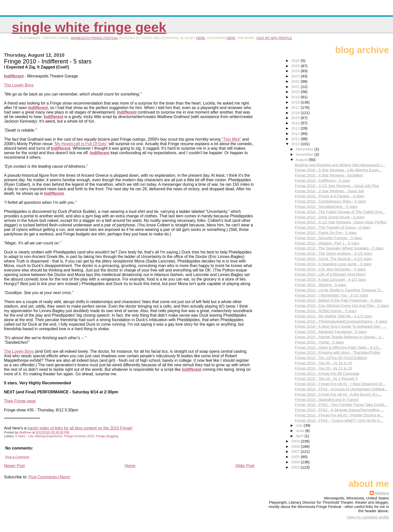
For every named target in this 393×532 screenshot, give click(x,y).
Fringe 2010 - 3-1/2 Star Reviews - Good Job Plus (337, 186)
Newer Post (14, 466)
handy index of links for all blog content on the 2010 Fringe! (80, 428)
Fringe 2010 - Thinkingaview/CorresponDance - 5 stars (341, 321)
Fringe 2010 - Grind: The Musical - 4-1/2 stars (333, 259)
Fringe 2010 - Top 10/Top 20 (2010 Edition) (331, 358)
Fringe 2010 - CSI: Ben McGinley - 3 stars (330, 269)
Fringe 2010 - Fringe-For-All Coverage (327, 373)
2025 (296, 66)
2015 (296, 118)
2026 (296, 61)
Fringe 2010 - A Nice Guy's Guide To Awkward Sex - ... (341, 326)
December (305, 149)
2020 (296, 92)
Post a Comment (17, 457)
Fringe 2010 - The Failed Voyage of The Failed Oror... (340, 212)
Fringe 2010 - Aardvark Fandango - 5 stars (331, 332)
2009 (296, 441)
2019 (296, 97)
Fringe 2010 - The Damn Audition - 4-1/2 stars (333, 253)
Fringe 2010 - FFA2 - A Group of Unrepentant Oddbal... (341, 389)
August (302, 160)
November (305, 154)
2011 (296, 139)
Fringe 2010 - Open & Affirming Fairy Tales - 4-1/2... (338, 347)
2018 (296, 102)
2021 (296, 87)
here (201, 38)
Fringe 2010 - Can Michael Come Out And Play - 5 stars (342, 305)
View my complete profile (368, 517)
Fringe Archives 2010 (79, 436)
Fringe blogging (107, 436)
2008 (296, 446)
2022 (296, 81)
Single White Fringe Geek (89, 27)
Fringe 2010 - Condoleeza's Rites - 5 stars (330, 201)
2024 (296, 71)
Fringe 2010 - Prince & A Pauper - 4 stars (329, 196)
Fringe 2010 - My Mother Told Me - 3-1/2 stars (333, 316)
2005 (296, 457)
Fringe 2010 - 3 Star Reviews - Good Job (329, 191)
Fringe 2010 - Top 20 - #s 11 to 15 (323, 368)
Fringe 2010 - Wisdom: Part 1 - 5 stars (327, 243)
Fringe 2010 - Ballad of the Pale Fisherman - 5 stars (338, 300)
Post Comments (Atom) (49, 477)
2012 (296, 134)
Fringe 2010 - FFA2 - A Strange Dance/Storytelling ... (339, 410)
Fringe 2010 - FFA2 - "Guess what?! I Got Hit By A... (339, 420)
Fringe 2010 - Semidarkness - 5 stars (326, 206)
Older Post (245, 466)
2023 (296, 76)
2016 (296, 113)
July (300, 425)
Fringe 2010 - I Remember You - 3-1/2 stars (331, 295)
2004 (296, 462)
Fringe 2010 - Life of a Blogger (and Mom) (330, 274)
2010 (296, 144)
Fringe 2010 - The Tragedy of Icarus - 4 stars (332, 227)
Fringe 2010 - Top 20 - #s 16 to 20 (323, 363)
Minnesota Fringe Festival (94, 38)
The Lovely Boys (19, 85)
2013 (296, 128)
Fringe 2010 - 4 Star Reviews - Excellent (329, 175)
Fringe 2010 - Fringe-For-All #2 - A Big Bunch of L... (338, 394)
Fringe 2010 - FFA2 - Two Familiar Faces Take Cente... (341, 405)
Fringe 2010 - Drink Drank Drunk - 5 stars (330, 217)
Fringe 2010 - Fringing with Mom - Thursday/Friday (338, 352)
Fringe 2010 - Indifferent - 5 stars (322, 180)
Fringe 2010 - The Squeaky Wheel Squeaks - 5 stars (339, 248)
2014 (296, 123)
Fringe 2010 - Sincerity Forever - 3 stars (328, 238)
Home (130, 466)
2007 (296, 451)
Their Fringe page (20, 401)
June (300, 431)
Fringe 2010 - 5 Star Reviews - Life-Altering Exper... (338, 170)
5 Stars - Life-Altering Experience (39, 436)
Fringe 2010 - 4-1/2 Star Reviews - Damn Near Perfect (341, 222)
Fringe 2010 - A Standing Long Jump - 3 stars (333, 264)
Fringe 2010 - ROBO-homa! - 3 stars (326, 311)
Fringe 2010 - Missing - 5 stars (320, 285)
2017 (296, 107)
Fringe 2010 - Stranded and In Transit (326, 400)
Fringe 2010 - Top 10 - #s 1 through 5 (326, 378)
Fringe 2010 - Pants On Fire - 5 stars (326, 233)
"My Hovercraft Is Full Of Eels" (81, 144)
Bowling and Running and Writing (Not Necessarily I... (340, 165)
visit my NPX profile (274, 38)
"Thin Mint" (231, 139)
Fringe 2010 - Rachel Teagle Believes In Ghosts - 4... (339, 337)
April (300, 436)
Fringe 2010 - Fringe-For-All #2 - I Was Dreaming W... (340, 384)
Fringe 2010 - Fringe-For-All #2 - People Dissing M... (339, 415)
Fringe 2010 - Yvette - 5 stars (319, 342)
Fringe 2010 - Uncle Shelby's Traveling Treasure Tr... (339, 290)
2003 (296, 467)
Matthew (382, 493)
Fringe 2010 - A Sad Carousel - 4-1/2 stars (330, 279)
